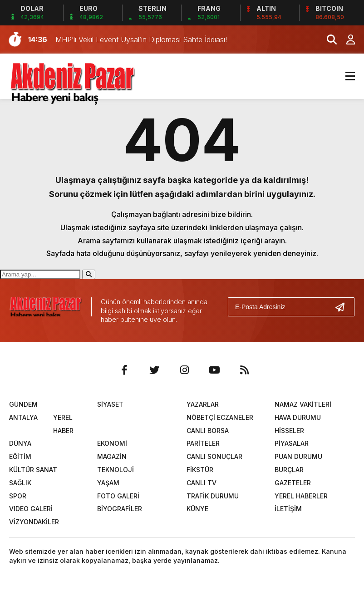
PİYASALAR (292, 443)
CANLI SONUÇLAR (214, 456)
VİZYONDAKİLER (34, 522)
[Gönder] (344, 307)
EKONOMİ (112, 443)
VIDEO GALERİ (31, 509)
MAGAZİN (112, 456)
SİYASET (110, 404)
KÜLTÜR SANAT (33, 470)
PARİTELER (203, 443)
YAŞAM (108, 483)
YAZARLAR (203, 404)
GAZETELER (293, 483)
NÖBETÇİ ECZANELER (220, 417)
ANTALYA (23, 417)
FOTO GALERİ (118, 496)
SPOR (18, 496)
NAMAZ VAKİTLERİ (303, 404)
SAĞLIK (20, 483)
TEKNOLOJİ (116, 470)
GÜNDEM (23, 404)
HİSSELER (289, 431)
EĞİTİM (20, 456)
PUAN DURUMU (298, 456)
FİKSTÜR (200, 470)
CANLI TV (202, 483)
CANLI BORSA (208, 431)
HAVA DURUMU (298, 417)
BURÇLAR (289, 470)
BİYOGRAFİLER (120, 509)
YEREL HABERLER (301, 496)
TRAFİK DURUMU (213, 496)
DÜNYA (20, 443)
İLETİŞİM (288, 509)
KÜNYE (197, 509)
